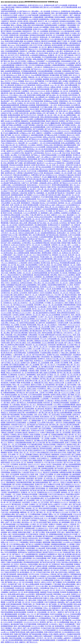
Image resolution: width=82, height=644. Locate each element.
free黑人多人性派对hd (18, 245)
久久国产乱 (19, 151)
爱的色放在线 (73, 610)
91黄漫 (55, 101)
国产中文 (52, 319)
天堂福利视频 (60, 287)
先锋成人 (73, 179)
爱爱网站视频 (47, 253)
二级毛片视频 (14, 510)
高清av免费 (33, 21)
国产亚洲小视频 (15, 397)
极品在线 (71, 175)
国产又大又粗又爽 (39, 443)
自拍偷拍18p (43, 63)
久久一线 (10, 207)
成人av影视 (21, 265)
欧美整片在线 (46, 263)
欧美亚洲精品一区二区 (28, 572)
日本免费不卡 (10, 381)
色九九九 (71, 19)
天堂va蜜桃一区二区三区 (66, 149)
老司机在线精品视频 (13, 437)
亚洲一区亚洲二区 (16, 205)
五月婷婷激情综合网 (71, 141)
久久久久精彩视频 (48, 343)
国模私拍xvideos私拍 (42, 341)
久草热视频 (57, 71)
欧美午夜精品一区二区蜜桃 (51, 219)
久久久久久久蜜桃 (39, 195)
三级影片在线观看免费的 (14, 562)
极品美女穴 (41, 163)
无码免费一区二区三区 (45, 115)
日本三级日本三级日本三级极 (50, 33)
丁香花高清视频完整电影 (26, 97)
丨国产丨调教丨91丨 (54, 239)
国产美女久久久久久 (73, 121)
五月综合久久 (56, 11)
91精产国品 (54, 261)
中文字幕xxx (15, 237)
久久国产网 (10, 602)
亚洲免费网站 (63, 490)
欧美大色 (49, 91)
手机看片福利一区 (46, 257)
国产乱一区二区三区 (33, 245)
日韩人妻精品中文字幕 (73, 598)
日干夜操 (4, 620)
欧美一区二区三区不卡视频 (58, 530)
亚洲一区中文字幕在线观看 (19, 47)
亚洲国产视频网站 (61, 616)
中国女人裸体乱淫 (17, 291)
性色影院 (71, 417)
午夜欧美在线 (14, 223)
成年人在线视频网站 (21, 419)
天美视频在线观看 (33, 353)
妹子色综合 (40, 251)
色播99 (76, 219)
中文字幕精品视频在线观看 (17, 259)
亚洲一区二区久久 (24, 75)
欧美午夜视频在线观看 (31, 205)
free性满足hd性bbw (64, 520)
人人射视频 (71, 544)
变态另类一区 (54, 139)
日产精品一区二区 (53, 375)
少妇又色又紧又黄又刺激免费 (69, 425)
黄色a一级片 (8, 534)
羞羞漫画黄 (10, 327)
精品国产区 (29, 153)
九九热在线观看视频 (10, 17)
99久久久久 (5, 161)
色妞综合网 (22, 347)
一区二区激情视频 (65, 221)
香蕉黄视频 (39, 556)
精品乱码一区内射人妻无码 (19, 21)
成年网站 (24, 77)
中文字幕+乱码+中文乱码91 (54, 462)
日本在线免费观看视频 (45, 71)
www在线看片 (33, 143)
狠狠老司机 (61, 163)
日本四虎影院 (60, 379)
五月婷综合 (63, 223)
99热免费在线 (73, 81)
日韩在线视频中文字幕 (69, 61)
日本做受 (11, 584)
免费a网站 (13, 273)
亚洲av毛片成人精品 (10, 267)
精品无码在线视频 (16, 638)
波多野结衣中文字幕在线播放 (16, 423)
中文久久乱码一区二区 (19, 462)
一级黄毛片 (60, 612)
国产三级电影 (76, 454)
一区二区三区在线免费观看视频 (12, 640)
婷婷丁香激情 (69, 303)
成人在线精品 (29, 41)
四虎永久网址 (41, 51)
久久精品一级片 (6, 289)
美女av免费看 (27, 536)
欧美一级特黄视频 (29, 157)
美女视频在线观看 (41, 225)
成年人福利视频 (71, 353)
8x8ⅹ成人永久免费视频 (41, 27)
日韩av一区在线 (74, 458)
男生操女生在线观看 (16, 165)
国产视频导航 (40, 81)
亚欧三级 (12, 93)
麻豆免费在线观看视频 (29, 359)
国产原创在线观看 (44, 89)
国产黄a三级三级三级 (23, 101)
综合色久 (13, 149)
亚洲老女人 (22, 53)
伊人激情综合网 (49, 460)
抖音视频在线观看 (28, 484)
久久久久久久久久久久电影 (35, 560)
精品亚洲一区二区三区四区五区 (36, 345)
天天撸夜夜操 (13, 375)
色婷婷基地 (29, 588)
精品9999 (44, 187)
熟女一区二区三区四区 (19, 61)
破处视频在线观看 (37, 135)
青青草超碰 (5, 456)
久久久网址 (25, 215)
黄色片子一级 (43, 21)
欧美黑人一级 (75, 125)
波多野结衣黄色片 (29, 540)
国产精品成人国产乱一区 (19, 351)
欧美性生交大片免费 (10, 15)
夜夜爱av (17, 309)
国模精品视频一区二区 (39, 421)
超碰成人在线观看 (67, 600)
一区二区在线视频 (43, 281)
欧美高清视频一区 (37, 231)
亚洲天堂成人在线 (35, 333)
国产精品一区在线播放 (11, 129)
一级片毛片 (58, 423)
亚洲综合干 (37, 177)
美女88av (43, 203)
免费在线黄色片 (6, 157)
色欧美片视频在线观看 (9, 141)
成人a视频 (33, 576)
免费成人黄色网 (56, 87)
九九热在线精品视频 (53, 61)
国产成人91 (30, 544)
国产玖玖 (51, 63)
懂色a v (13, 25)
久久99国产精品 (72, 345)
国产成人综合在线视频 (44, 167)
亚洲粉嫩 (29, 454)
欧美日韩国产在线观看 (58, 79)
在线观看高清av (44, 19)
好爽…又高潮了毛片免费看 (67, 241)
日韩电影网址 (67, 71)
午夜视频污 (36, 379)
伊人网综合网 (10, 85)
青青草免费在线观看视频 (60, 185)
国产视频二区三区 (74, 395)
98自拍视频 (67, 229)
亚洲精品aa (17, 448)
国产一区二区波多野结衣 (44, 411)
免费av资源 (27, 25)
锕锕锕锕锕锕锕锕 (64, 407)
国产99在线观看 (25, 43)
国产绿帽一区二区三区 (13, 135)
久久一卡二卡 (31, 614)
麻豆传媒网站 (10, 598)
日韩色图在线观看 (23, 127)
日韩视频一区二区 (71, 580)
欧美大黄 (28, 99)
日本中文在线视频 (36, 79)
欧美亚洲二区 (39, 437)
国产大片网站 (40, 532)
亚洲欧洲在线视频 (14, 115)
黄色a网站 (35, 11)
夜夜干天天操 (8, 213)
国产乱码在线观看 (33, 187)
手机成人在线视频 (53, 592)
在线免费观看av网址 (18, 217)
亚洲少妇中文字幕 (60, 452)
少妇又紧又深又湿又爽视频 (70, 159)
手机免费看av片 (74, 419)
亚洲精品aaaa (43, 55)
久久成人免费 (16, 203)
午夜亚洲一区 (75, 524)
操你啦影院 (48, 556)
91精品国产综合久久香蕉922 (29, 33)
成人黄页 (71, 171)
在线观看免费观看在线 (13, 71)
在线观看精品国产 (46, 15)
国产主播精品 (58, 582)
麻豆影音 (27, 165)
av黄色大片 (56, 23)
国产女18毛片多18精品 (37, 207)
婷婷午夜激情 (60, 598)
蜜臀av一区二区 (54, 514)
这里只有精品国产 (16, 79)
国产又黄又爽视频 (45, 429)
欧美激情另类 (25, 490)
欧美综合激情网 (57, 45)
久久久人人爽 (57, 153)
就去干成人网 (23, 450)
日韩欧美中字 (5, 237)
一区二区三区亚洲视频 (36, 303)
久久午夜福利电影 (30, 85)
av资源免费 (23, 263)
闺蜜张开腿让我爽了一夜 (50, 111)
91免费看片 (25, 91)
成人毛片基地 (61, 291)
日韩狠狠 (21, 81)
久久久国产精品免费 (32, 15)
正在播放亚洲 (76, 431)
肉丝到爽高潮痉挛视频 (60, 43)
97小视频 (50, 620)
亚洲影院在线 (66, 11)
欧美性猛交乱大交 (39, 311)
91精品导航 (40, 125)
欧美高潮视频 (57, 289)
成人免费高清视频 (22, 39)
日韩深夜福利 (58, 636)
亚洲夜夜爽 (21, 560)
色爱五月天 (69, 277)
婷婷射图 (30, 462)
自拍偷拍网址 (70, 586)
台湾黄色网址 (26, 243)
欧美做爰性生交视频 (28, 488)
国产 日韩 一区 (20, 584)
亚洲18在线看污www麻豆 (63, 317)
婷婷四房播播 (37, 99)
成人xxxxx (11, 45)
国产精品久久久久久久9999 (51, 77)
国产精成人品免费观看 (14, 125)
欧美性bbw (48, 43)
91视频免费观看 (38, 17)
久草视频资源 (77, 638)
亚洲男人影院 (64, 488)
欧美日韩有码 (58, 109)
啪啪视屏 (47, 13)
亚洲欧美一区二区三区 (56, 55)
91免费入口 (64, 27)
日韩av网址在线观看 (67, 231)
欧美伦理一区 (19, 373)
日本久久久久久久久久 (38, 91)
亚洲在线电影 (20, 441)
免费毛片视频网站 (7, 630)
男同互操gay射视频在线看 (17, 610)
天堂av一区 (47, 608)
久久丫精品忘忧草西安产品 (68, 69)
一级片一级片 (55, 349)
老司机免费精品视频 (55, 421)
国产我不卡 (9, 391)
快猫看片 (54, 518)
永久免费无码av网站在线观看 (11, 215)
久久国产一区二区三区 (45, 317)
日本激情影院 (18, 622)
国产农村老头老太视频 (53, 195)
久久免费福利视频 (35, 514)
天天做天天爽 (19, 37)
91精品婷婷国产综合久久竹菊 (34, 151)
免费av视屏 (5, 205)
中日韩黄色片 (36, 197)
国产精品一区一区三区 (44, 512)
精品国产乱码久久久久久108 (52, 552)
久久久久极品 (33, 351)
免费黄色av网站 (12, 387)
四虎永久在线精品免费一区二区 (29, 233)
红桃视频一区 (15, 570)
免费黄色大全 (10, 642)
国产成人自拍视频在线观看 (55, 443)
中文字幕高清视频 (20, 287)
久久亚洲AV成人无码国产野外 (71, 361)
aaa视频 (47, 251)
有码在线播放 (24, 35)
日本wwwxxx (46, 349)
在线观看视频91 (62, 419)
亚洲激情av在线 (54, 97)
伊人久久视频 (19, 361)
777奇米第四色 (55, 399)
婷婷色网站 (16, 77)
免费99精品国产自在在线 (53, 335)
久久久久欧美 (8, 622)
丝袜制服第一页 (42, 193)
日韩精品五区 (21, 149)
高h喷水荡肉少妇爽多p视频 (14, 41)
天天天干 (33, 452)
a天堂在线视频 (76, 203)
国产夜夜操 (9, 582)
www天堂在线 (70, 510)
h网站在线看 (32, 223)
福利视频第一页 (74, 27)
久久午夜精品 (39, 161)
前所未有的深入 (33, 185)
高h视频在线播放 (49, 486)
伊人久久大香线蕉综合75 (68, 23)
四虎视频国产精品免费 (14, 285)
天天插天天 (22, 375)
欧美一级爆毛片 (37, 133)
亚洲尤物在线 (17, 87)
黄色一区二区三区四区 (23, 197)
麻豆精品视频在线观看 (42, 275)
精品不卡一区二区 (31, 295)
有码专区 (62, 199)
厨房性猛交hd (23, 552)
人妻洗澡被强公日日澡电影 (45, 369)
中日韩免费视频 (62, 417)
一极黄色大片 (32, 297)
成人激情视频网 (75, 474)
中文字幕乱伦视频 (46, 107)
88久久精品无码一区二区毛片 (11, 317)
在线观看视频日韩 (32, 554)
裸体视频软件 (26, 203)
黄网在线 (20, 249)
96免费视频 (70, 65)
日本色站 (73, 233)
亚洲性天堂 (39, 484)
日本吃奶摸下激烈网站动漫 (69, 281)
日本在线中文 (59, 303)
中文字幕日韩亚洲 (51, 81)
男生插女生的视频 (27, 415)
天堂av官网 (61, 439)
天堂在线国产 (41, 61)
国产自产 (33, 566)
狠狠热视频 (47, 542)
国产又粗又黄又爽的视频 (46, 159)
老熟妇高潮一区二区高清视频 (16, 307)
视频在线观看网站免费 (51, 480)
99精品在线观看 (22, 574)
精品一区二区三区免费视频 (51, 315)
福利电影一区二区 (64, 203)
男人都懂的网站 (37, 241)
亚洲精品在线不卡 (59, 47)
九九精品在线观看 (11, 636)
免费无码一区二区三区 (33, 315)
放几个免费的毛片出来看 (53, 125)
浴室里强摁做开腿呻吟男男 (57, 285)
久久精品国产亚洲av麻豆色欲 (11, 183)
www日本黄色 (30, 594)
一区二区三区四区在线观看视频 (50, 143)
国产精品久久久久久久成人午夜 (19, 429)
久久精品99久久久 (42, 221)
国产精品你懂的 (18, 446)
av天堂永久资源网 (74, 59)
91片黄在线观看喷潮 (15, 63)
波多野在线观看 (6, 431)
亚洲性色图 (9, 279)
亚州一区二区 (24, 452)
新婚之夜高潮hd (6, 486)
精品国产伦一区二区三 (29, 405)
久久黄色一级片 (67, 504)
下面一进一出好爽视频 (40, 31)
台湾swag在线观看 (49, 99)
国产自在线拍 (59, 468)
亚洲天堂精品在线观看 (46, 73)
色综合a (23, 83)
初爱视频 (38, 181)
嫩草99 (50, 47)
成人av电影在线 (75, 111)
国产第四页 (72, 223)
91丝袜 (3, 123)
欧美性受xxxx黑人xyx (48, 287)
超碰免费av (51, 51)
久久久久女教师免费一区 (32, 213)
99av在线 (41, 335)
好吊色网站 (52, 299)
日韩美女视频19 (28, 516)
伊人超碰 (57, 474)
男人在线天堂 (34, 37)
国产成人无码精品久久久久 (67, 57)
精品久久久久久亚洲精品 (24, 67)
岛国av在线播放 (35, 435)
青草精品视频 (32, 325)
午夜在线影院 (45, 357)
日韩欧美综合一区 (65, 101)
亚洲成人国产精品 (14, 311)
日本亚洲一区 (32, 612)
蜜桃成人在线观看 (61, 197)
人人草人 (11, 119)
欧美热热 (55, 522)
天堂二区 (43, 456)
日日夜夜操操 (17, 157)
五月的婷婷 (73, 249)
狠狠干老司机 (68, 29)
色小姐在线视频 (69, 107)
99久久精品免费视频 (46, 141)
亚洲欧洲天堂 (62, 59)
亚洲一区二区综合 (58, 165)
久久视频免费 (46, 245)
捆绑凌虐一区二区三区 (61, 91)
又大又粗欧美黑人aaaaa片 (53, 161)
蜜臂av (10, 309)
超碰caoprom (60, 205)
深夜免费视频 (49, 17)
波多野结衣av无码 (68, 608)
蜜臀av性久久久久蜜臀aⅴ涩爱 (62, 247)
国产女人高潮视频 (72, 79)
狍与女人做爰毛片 (54, 504)
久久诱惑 (70, 285)
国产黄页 (21, 636)
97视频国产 (38, 209)
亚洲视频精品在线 (7, 339)
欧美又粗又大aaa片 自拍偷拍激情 (70, 261)
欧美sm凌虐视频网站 (68, 143)
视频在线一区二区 (9, 39)
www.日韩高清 (33, 19)
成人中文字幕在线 (54, 351)
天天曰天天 (28, 530)
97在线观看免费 (34, 107)
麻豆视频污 (71, 215)
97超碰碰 (30, 259)
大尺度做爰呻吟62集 (25, 17)
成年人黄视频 (13, 532)
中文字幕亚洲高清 (13, 109)
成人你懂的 (30, 580)
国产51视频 (19, 163)
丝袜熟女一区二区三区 (19, 389)
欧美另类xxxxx (59, 277)
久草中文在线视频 (74, 235)
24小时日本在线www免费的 (42, 271)
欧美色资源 (23, 464)
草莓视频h (63, 103)
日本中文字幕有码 (60, 377)
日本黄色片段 (5, 293)
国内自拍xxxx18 (12, 75)
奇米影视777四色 (24, 247)
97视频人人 (69, 151)
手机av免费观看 (46, 470)
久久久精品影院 (53, 21)
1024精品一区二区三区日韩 (26, 103)
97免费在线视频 (9, 520)
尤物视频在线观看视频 (14, 516)
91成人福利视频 (75, 323)
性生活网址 (5, 548)
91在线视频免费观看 (68, 181)
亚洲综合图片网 (43, 624)
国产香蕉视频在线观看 (35, 570)
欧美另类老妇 (13, 53)
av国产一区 (39, 157)
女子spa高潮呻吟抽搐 (52, 498)
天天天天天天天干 (45, 185)
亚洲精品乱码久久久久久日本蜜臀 (34, 147)
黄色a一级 (16, 385)
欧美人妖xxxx (15, 456)
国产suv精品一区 (32, 53)
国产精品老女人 (41, 239)
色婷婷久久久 (76, 594)
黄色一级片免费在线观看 (60, 13)
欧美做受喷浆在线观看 (35, 403)
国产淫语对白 (65, 77)
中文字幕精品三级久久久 (48, 131)
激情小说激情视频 (67, 564)
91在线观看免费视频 (46, 237)
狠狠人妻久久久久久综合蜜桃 (45, 169)
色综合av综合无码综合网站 (43, 217)
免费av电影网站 (38, 59)
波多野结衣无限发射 (16, 407)
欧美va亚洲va (9, 197)
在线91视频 (26, 69)
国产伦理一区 (72, 526)
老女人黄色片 (59, 141)
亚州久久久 (5, 95)
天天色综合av (45, 574)
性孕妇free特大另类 (38, 431)
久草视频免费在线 (27, 437)
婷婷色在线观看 (47, 333)
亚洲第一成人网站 (11, 155)
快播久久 (77, 231)
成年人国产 (26, 367)
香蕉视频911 (56, 93)
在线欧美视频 (54, 488)
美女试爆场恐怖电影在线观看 (60, 179)
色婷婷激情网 (30, 578)
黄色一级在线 (76, 315)
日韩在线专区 (35, 321)
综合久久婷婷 (24, 109)
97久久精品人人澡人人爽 (18, 95)
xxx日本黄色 (54, 301)
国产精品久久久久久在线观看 (65, 63)
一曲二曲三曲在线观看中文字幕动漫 (44, 313)
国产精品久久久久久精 (60, 512)
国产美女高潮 (8, 448)
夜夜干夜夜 (40, 289)
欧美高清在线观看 (16, 281)
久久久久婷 (5, 470)
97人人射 (47, 518)
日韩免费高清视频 (11, 231)
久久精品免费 (59, 536)
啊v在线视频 (34, 39)
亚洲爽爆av (8, 355)
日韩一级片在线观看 (13, 618)
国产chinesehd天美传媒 (34, 137)
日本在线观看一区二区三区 (38, 47)
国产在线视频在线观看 (23, 123)
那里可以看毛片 (34, 293)
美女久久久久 (30, 81)
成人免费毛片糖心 (17, 399)
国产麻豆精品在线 (53, 235)
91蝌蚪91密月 (26, 431)
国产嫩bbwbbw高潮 (51, 135)
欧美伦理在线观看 (21, 189)
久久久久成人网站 (66, 480)
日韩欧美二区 (57, 253)
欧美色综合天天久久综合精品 (46, 419)
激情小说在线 (58, 259)
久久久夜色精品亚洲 (68, 31)
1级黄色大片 (10, 151)
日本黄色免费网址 (14, 608)
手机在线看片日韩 (20, 391)
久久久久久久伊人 (42, 319)
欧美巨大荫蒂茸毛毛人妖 (26, 411)
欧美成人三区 (59, 580)
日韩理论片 (39, 480)
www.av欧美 (10, 468)
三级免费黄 (69, 163)
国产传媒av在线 (23, 139)
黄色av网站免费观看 (73, 478)
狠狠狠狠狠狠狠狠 (42, 105)
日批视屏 (59, 29)
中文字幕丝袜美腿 (37, 101)
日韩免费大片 (76, 227)
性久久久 (48, 153)
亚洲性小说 (73, 83)
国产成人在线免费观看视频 (44, 259)
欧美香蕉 (55, 353)
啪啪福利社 (25, 121)
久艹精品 (61, 353)
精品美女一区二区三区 (26, 211)
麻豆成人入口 (49, 616)
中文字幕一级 (59, 295)
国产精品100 (21, 393)
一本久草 (48, 289)
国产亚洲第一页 (61, 385)
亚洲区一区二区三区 (24, 273)
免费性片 (52, 524)
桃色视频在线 (58, 145)
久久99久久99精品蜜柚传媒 (68, 309)
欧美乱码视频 (33, 564)
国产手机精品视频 (51, 59)
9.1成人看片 (59, 51)
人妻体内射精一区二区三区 (31, 219)
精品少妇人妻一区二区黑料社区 (16, 145)
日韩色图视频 (5, 472)
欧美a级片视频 (56, 243)
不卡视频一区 (51, 211)
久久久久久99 (23, 466)
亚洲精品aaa (15, 83)
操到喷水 (26, 79)
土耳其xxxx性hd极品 (57, 321)
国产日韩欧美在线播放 (19, 297)
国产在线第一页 (56, 89)
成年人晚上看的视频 (30, 89)
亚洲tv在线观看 (51, 532)
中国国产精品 (29, 361)
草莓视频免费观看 (70, 305)
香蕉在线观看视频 (10, 500)
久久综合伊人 (54, 624)
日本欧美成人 (31, 610)
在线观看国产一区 (67, 225)
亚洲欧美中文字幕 (22, 65)
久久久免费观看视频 (66, 630)
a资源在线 (7, 590)
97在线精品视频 (46, 353)
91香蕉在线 (47, 45)
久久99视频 (61, 155)
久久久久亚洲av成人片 (43, 23)
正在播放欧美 (17, 89)
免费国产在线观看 (50, 191)
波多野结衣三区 (10, 173)
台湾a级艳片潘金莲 (55, 347)
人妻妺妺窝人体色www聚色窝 (49, 183)
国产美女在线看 (54, 273)
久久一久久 (62, 215)
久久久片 (65, 458)
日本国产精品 (69, 568)
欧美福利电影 (50, 385)
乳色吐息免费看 (66, 415)
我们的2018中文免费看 (23, 301)
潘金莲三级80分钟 (52, 121)
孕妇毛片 (37, 582)
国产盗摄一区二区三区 (9, 127)
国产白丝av (69, 468)
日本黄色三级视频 (14, 257)
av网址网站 (32, 51)
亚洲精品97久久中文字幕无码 (68, 456)
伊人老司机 (15, 293)
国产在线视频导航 (71, 411)
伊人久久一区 (8, 305)
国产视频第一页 (28, 209)
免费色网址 (35, 175)
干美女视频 (57, 584)
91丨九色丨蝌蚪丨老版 (29, 377)
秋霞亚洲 (72, 572)
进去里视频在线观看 (65, 177)
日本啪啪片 (34, 520)
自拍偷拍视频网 (52, 510)
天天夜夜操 (62, 135)
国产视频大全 (58, 333)
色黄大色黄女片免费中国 (50, 267)
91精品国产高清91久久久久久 (11, 359)
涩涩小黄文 (61, 532)
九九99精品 (32, 145)
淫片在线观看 (15, 474)
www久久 (58, 369)
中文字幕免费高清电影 (50, 57)
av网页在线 (57, 448)
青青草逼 (31, 616)
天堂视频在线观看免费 (29, 71)
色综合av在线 (48, 145)
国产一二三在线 (73, 245)
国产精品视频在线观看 (24, 526)
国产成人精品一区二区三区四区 (23, 480)
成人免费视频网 (48, 277)
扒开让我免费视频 (64, 548)
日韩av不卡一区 (55, 588)
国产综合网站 (72, 385)
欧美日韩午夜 (24, 113)
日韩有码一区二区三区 (19, 171)
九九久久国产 (73, 401)
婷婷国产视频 (66, 243)
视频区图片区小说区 (41, 383)
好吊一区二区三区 (62, 283)
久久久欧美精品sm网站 (17, 544)
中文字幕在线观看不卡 (51, 630)
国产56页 (48, 129)
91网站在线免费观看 (8, 67)
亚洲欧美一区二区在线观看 (51, 181)
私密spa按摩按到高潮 (35, 598)
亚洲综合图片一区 (63, 233)
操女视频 (51, 193)
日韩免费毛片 (67, 421)
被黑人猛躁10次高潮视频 (48, 373)
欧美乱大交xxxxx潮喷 (40, 29)
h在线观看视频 (14, 512)
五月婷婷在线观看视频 (40, 273)
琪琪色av (11, 443)
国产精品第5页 (19, 177)
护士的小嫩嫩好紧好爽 (52, 123)
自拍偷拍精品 (16, 243)
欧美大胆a (10, 353)
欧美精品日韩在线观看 (67, 21)
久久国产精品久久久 (24, 11)
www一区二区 (55, 85)
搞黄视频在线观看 (17, 195)
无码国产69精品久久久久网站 (15, 606)
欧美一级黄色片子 (29, 586)
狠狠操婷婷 (55, 454)
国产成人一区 (52, 622)
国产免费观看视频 (55, 606)
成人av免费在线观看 (32, 584)
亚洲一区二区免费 (70, 41)
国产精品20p (68, 387)
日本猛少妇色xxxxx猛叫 (59, 19)
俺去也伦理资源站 (67, 219)
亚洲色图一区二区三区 (73, 157)
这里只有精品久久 (43, 458)
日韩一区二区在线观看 (63, 433)
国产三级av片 (69, 343)
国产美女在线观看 (38, 401)
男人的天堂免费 (75, 540)
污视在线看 (19, 131)
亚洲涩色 (40, 145)
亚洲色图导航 (74, 91)
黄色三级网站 (42, 285)
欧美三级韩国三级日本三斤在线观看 (68, 628)
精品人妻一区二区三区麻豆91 (55, 207)
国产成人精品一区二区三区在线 (57, 95)
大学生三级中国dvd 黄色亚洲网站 (18, 331)
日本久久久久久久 (64, 131)
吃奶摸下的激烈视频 (31, 249)
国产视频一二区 (51, 311)
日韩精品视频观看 (62, 137)
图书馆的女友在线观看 (45, 405)
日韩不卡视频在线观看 (30, 63)
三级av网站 (5, 638)
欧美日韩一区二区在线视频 (55, 35)
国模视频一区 (23, 267)
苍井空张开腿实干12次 (68, 201)
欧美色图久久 (66, 227)
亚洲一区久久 (73, 75)
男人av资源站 (11, 137)
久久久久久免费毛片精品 (22, 241)
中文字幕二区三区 (59, 359)
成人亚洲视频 (37, 536)
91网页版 (78, 19)
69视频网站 (48, 133)
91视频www (31, 61)
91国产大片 (25, 183)
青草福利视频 (46, 329)
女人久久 (13, 167)
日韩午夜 (68, 35)
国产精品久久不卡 (32, 49)
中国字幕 (23, 570)
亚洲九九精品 (32, 389)
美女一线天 (5, 474)
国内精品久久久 (34, 433)
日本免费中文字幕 (16, 13)
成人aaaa (15, 466)
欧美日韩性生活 (54, 31)
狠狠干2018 (10, 578)
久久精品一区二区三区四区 (40, 502)
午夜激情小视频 (34, 371)
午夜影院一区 (44, 534)
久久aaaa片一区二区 (15, 518)
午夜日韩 (19, 227)
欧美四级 (29, 59)
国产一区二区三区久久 (48, 365)
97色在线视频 (61, 365)
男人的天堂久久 (66, 97)
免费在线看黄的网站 (64, 191)
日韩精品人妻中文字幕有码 (20, 435)
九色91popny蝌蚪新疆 (8, 526)
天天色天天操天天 (54, 600)
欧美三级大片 (64, 111)
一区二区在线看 (45, 11)
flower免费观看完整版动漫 (40, 75)
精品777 (60, 41)
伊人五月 (44, 339)
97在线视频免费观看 (12, 51)
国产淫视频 (66, 125)
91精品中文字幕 (6, 113)
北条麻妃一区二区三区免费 (71, 89)
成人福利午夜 (40, 323)
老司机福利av (10, 131)
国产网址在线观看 (67, 604)
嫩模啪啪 (69, 155)
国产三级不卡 (17, 271)
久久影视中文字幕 (18, 153)
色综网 (78, 181)
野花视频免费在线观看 (30, 73)
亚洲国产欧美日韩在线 (18, 632)
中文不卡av (29, 177)
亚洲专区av (24, 564)
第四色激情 (60, 169)
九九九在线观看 (26, 309)
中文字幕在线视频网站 (14, 69)
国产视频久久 (35, 470)
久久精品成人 (50, 401)
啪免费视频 (50, 516)
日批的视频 (77, 413)
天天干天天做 (38, 45)
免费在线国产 (8, 255)
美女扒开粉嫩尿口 (45, 538)
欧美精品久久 (39, 361)
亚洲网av (65, 550)
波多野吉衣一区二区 (16, 592)
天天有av (37, 580)
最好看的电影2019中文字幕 (63, 237)
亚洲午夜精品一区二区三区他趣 (62, 37)
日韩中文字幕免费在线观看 (70, 341)
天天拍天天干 (8, 175)
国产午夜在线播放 (46, 109)
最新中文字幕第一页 (38, 385)
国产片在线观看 (38, 129)
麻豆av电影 (32, 600)
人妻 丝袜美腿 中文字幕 (61, 257)
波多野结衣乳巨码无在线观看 (16, 187)
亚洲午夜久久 (63, 307)
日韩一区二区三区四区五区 (45, 500)
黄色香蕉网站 (54, 221)
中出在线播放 (17, 31)
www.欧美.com (27, 496)
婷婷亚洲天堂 (27, 31)
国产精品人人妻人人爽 (60, 610)
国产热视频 (34, 183)
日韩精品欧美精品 (33, 550)
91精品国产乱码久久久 (46, 295)
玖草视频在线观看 (66, 514)
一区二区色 (53, 105)
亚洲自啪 (52, 29)
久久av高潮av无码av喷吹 (46, 423)
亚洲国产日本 (25, 363)
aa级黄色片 (67, 638)
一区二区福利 (17, 494)
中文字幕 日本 (16, 91)
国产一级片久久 (54, 482)
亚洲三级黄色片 (19, 295)
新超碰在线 (63, 235)
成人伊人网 (43, 351)
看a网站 (74, 243)
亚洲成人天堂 (41, 113)
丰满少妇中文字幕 (37, 43)
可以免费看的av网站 (8, 514)
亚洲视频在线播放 (54, 297)
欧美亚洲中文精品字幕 (17, 413)
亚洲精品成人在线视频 (43, 65)
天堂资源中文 (70, 321)
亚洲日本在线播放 (36, 542)
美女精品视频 (21, 137)
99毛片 (8, 283)
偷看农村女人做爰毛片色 (15, 439)
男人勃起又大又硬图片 (72, 357)
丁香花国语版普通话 (20, 279)
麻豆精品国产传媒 (38, 123)
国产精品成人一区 (13, 329)
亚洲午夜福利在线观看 (56, 568)
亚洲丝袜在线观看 (53, 147)
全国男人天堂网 (49, 391)
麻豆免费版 (69, 337)
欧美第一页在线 (13, 452)
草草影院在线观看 (46, 448)
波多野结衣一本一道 (30, 87)
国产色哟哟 (64, 75)
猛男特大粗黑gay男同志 (17, 299)
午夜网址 (31, 369)
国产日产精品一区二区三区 (22, 57)
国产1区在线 (59, 343)
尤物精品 (18, 556)
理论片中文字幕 (36, 229)
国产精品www (22, 403)
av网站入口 (48, 157)
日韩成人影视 (54, 27)
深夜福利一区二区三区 (60, 255)
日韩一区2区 (38, 415)
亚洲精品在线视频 (67, 123)
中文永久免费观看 (37, 602)
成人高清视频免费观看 (38, 127)
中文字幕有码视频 (58, 167)
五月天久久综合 (34, 574)
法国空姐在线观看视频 (64, 371)
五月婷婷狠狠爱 (9, 588)
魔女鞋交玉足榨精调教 (49, 41)
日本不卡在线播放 (46, 293)
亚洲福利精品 (71, 590)
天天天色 (32, 65)
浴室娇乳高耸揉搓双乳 (17, 59)
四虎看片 (62, 121)
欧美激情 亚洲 (76, 407)
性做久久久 (26, 13)
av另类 (66, 83)
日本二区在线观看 (21, 598)
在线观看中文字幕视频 (42, 544)
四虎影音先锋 (14, 35)
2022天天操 (70, 47)
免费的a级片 (15, 498)
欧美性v (37, 588)
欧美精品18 (19, 85)
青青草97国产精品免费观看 (51, 279)
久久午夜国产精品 (16, 147)
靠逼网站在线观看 (48, 468)
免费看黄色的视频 (66, 472)
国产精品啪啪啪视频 (10, 616)
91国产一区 (39, 191)
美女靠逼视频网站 (32, 265)
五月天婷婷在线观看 (35, 395)
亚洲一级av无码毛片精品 (12, 417)
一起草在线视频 (61, 526)
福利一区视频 (63, 81)
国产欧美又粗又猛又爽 (25, 161)
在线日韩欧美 (65, 33)
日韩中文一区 (69, 427)
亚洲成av (19, 25)
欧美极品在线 (54, 199)
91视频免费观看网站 (59, 65)
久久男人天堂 (57, 15)
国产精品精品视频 (10, 524)
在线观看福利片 (51, 323)
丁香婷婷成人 (43, 520)
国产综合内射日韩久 (39, 355)
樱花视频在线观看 (11, 614)
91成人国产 (26, 281)
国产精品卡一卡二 (62, 211)
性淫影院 (72, 550)
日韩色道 (54, 574)
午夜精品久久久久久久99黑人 (50, 227)
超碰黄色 (78, 65)
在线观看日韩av (51, 466)
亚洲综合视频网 (60, 17)
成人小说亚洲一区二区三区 (23, 255)
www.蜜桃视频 (6, 466)
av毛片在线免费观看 (8, 478)
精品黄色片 (60, 319)
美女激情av (22, 550)
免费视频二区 (36, 367)
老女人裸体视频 (9, 163)
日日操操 (23, 325)
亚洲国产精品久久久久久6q (64, 391)
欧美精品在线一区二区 (72, 51)
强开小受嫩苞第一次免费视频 (70, 139)
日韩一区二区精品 (33, 93)
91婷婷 (33, 165)
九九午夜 (56, 389)
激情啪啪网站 (31, 375)
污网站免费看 (43, 494)
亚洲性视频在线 (28, 275)
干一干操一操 (5, 217)
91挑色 (41, 265)
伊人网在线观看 (10, 319)
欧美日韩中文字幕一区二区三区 (36, 381)
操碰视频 (46, 79)
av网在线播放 (65, 297)
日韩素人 (61, 510)
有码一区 (77, 636)
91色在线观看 (55, 251)
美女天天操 (66, 153)
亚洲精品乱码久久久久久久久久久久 (56, 67)
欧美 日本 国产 (54, 53)
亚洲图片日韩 (74, 516)
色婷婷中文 (5, 21)
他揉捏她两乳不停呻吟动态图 (30, 117)
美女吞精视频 (36, 57)
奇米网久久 (77, 155)
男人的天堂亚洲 (66, 251)
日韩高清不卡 (39, 462)
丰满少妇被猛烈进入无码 (24, 45)
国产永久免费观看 (42, 568)
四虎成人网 (7, 73)
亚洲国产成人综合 (21, 327)
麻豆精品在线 (49, 173)
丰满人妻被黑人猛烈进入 (68, 441)
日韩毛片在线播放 (34, 263)
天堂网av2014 (67, 369)
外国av (26, 37)
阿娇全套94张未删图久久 (22, 175)
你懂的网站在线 (29, 568)
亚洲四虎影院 (17, 73)
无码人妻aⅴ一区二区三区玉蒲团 (44, 283)
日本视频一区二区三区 (20, 169)
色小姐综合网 (22, 620)
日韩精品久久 (26, 135)
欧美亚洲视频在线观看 (23, 468)
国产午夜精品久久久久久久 (15, 181)
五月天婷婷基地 (52, 203)
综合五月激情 (44, 53)
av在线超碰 (34, 55)
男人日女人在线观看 (71, 319)
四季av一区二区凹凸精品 (52, 415)
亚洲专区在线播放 (11, 395)
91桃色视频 (70, 17)
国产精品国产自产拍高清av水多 (37, 299)
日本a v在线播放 (45, 93)
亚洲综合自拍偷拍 (64, 105)
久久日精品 (24, 460)
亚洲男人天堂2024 (44, 87)
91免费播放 (62, 25)
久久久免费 (37, 349)
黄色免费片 (25, 257)
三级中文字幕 (25, 498)
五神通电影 (38, 277)
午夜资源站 (69, 379)
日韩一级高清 (53, 307)
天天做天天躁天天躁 (8, 229)
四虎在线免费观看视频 (25, 29)
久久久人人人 (14, 542)
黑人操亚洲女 (17, 289)
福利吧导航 (22, 458)
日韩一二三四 (58, 107)
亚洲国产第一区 (59, 411)
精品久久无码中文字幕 (57, 383)
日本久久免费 (54, 528)
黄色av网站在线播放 (19, 201)
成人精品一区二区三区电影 (29, 237)
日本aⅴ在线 (19, 119)
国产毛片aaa (55, 263)
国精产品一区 (41, 215)
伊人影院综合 (23, 369)
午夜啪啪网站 (64, 528)
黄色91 (35, 496)
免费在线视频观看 (28, 556)
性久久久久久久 (43, 199)
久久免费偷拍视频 (19, 179)
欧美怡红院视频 (52, 309)
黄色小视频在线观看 (36, 460)
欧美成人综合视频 (61, 401)
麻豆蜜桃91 (69, 271)
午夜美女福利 (5, 343)
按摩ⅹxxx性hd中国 (49, 137)
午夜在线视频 (71, 25)
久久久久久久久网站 (68, 393)
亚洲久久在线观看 (67, 482)
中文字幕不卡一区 (75, 512)
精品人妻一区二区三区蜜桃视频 (51, 550)
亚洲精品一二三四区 (43, 540)
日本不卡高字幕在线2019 (55, 127)
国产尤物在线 (69, 55)
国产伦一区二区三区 (43, 596)
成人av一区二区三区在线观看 (53, 305)
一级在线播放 (21, 478)
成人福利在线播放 (32, 83)
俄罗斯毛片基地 (47, 229)
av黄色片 (21, 15)
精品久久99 (71, 135)
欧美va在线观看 (12, 269)
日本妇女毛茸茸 (66, 454)
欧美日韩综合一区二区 (44, 165)
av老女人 (66, 524)
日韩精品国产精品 (69, 552)
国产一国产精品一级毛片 (69, 351)
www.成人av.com (51, 163)
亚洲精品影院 (64, 209)
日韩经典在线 (18, 213)
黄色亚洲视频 (6, 159)
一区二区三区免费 (73, 506)
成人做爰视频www (57, 357)
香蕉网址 (74, 297)
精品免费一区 (23, 143)
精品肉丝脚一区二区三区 (20, 576)
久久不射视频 (36, 111)
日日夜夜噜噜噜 (26, 311)
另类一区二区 (58, 115)
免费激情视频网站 (10, 393)
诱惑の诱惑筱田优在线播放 (50, 117)
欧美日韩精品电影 (38, 25)
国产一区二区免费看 (33, 365)
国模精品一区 (45, 321)
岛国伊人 (66, 15)
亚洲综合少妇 (67, 253)
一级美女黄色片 (44, 39)
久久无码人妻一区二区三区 (26, 167)
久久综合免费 (28, 119)
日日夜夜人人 (33, 466)
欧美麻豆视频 (55, 75)
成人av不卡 (48, 437)
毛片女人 (65, 331)
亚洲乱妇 (37, 41)
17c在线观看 (45, 399)
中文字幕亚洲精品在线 (47, 49)
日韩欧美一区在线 (37, 13)
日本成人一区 (14, 323)
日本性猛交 (43, 201)
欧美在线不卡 (5, 351)
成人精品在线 (40, 409)
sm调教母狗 (62, 450)
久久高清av (73, 137)
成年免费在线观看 (30, 163)
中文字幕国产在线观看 (70, 500)
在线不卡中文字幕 (70, 127)
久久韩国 (25, 504)
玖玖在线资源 (64, 119)
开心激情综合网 (16, 586)
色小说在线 (30, 217)
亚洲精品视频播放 (58, 435)
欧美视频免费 (5, 91)
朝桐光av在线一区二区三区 (10, 490)
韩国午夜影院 (5, 462)
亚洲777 (68, 443)
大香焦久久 (43, 83)
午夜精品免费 (54, 103)
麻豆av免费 (23, 223)
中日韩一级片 (27, 271)
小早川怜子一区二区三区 (9, 233)
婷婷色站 (63, 147)
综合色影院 (34, 429)
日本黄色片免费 (13, 117)
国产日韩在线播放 (43, 614)
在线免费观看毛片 (32, 413)
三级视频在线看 (69, 327)
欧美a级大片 (63, 175)
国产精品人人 (36, 155)
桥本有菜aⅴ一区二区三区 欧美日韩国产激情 (42, 149)
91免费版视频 (38, 119)
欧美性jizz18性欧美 (43, 85)
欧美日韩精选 (59, 73)
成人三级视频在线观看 (9, 29)
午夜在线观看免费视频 (27, 23)
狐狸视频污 (45, 213)
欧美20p (49, 359)
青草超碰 (72, 211)
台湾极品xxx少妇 (25, 133)
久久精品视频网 (58, 133)
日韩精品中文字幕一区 (14, 209)
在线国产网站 (20, 508)
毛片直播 (16, 27)
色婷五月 (14, 369)
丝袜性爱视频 (49, 151)
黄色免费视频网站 (24, 231)
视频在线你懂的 (36, 253)
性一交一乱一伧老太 (73, 287)
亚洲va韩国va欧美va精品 (68, 53)
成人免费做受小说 (42, 97)
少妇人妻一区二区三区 (45, 189)
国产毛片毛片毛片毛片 (29, 115)
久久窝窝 (16, 113)
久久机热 (32, 169)
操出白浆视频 (55, 281)
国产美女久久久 (37, 69)
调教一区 (8, 349)
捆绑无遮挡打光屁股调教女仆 (64, 409)
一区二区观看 (45, 439)
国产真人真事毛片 (64, 574)
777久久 (15, 81)
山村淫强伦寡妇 (9, 111)
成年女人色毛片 (40, 211)
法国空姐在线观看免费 (9, 11)
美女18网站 (17, 522)
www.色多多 (12, 103)
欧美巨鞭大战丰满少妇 (73, 554)
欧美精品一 (63, 301)
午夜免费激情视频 (59, 217)
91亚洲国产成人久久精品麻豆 (37, 307)
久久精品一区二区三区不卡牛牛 (28, 141)
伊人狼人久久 (72, 103)
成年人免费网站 (55, 213)
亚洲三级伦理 (42, 375)
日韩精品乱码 (43, 249)
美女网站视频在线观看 (26, 269)
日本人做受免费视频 (21, 19)
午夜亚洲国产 (70, 193)
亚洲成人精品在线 (13, 33)
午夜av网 (33, 215)
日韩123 (72, 209)
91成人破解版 (43, 337)
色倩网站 (54, 439)
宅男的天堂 (63, 267)
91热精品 (74, 443)
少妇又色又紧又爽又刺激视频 (15, 49)
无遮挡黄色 (5, 281)
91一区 (78, 215)
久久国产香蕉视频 (29, 125)
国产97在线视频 (6, 480)
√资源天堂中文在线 (72, 165)
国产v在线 (68, 167)
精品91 (45, 526)
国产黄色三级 (5, 61)
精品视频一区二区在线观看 (26, 500)
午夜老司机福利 (32, 337)
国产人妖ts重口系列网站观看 (65, 99)
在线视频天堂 (75, 403)
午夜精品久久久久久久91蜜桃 (22, 349)
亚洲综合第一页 (45, 37)
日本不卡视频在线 (51, 602)
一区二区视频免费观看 (55, 83)
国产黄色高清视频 (26, 27)
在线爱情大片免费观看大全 (70, 213)
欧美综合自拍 (33, 538)
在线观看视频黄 (68, 606)
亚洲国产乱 (32, 193)
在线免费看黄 (21, 93)
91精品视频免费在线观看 (23, 443)
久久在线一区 (14, 23)
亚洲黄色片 (42, 359)
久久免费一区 (46, 435)
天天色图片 (22, 387)
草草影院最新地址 (33, 287)
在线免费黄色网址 (26, 129)
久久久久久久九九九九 (31, 622)
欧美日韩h (26, 520)
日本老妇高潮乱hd (45, 496)
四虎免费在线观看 (51, 25)
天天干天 (8, 81)
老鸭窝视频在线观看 (56, 534)
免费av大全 (5, 542)
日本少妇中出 (68, 333)
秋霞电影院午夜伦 (27, 277)
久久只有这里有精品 (11, 43)
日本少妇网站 (31, 458)
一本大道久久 (38, 67)
